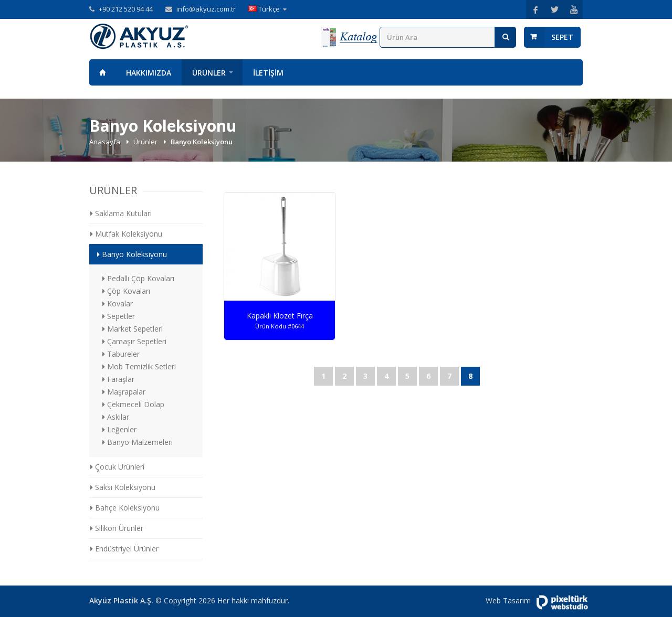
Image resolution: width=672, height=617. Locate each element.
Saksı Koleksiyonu (123, 487)
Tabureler (121, 354)
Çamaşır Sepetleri (134, 341)
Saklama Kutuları (121, 213)
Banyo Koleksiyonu (132, 254)
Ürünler (209, 73)
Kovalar (118, 304)
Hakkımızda (149, 73)
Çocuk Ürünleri (117, 467)
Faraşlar (118, 379)
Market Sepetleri (133, 329)
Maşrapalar (124, 392)
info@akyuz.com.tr (206, 9)
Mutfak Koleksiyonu (126, 234)
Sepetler (119, 316)
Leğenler (119, 429)
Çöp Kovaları (126, 291)
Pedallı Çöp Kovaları (138, 278)
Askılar (116, 417)
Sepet (562, 37)
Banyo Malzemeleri (138, 442)
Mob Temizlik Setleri (139, 366)
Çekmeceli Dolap (133, 404)
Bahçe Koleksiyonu (125, 508)
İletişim (268, 73)
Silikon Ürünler (117, 528)
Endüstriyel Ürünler (124, 549)
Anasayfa (102, 72)
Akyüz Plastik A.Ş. (121, 600)
